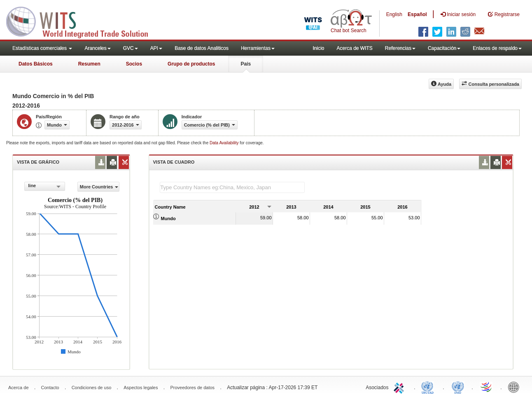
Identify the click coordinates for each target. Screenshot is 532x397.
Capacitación (444, 48)
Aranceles (97, 48)
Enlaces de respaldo (497, 48)
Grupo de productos (191, 64)
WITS (82, 21)
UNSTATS (458, 387)
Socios (134, 64)
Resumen (89, 64)
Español (417, 14)
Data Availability (225, 143)
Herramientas (258, 48)
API (156, 48)
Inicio (318, 48)
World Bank (516, 387)
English (394, 14)
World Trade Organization (487, 387)
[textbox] (232, 187)
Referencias (400, 48)
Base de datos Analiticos (202, 48)
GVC (131, 48)
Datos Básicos (36, 64)
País (246, 64)
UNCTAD (429, 387)
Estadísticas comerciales (42, 48)
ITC (400, 387)
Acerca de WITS (354, 48)
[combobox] (44, 186)
